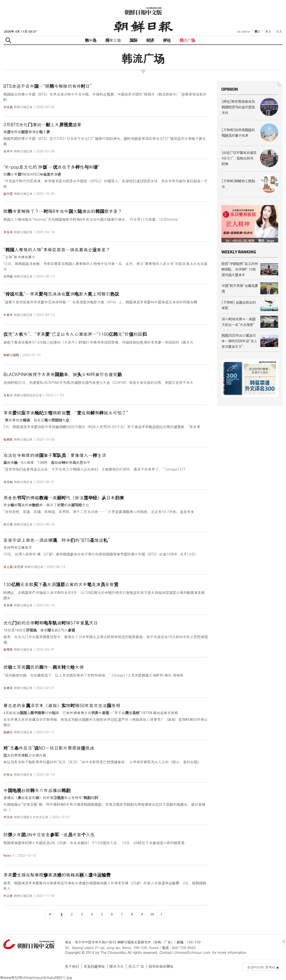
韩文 (258, 31)
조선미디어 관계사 (261, 967)
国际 (133, 40)
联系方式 (117, 966)
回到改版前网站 (161, 966)
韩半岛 (91, 40)
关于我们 (72, 966)
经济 (150, 40)
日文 (279, 31)
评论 (167, 40)
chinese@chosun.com (192, 952)
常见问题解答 (94, 966)
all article (243, 31)
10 (152, 914)
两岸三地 (113, 40)
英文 (268, 31)
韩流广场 (187, 40)
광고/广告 (136, 966)
